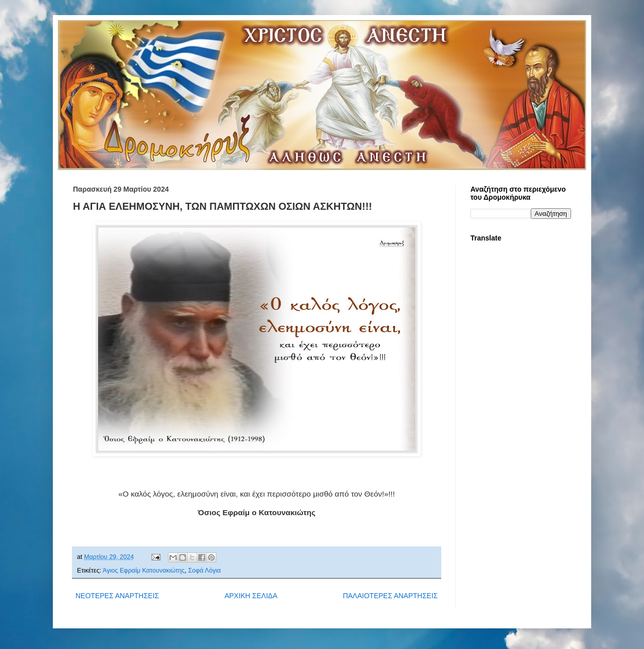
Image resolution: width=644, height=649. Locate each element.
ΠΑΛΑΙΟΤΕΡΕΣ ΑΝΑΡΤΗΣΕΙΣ (390, 596)
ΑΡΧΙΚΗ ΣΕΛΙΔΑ (251, 596)
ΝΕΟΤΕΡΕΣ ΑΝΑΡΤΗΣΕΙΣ (117, 596)
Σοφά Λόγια (205, 571)
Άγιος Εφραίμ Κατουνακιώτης (144, 571)
